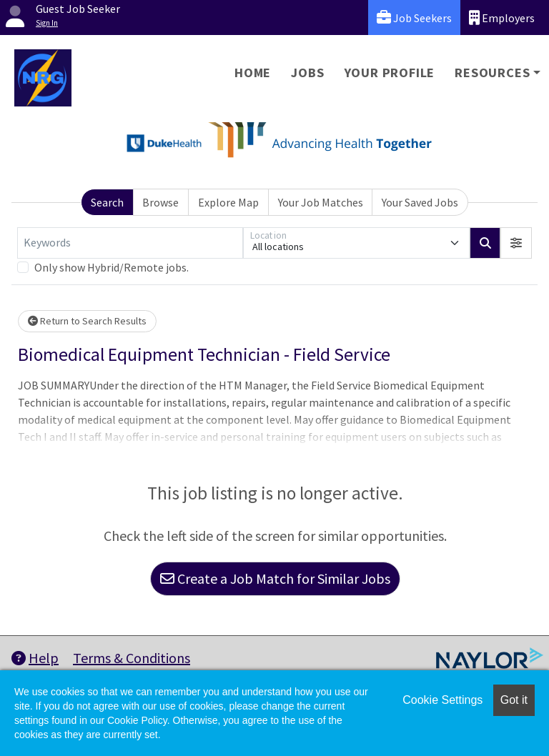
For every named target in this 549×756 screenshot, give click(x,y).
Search (107, 202)
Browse (160, 202)
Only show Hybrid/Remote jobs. (112, 267)
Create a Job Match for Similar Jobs (275, 578)
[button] (516, 243)
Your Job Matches (321, 202)
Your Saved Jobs (420, 202)
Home (253, 73)
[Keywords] (130, 243)
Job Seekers (414, 18)
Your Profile (390, 73)
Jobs (307, 73)
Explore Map (228, 202)
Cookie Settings (442, 700)
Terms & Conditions (132, 658)
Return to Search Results (87, 321)
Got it (514, 700)
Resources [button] (492, 73)
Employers (502, 18)
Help (35, 658)
